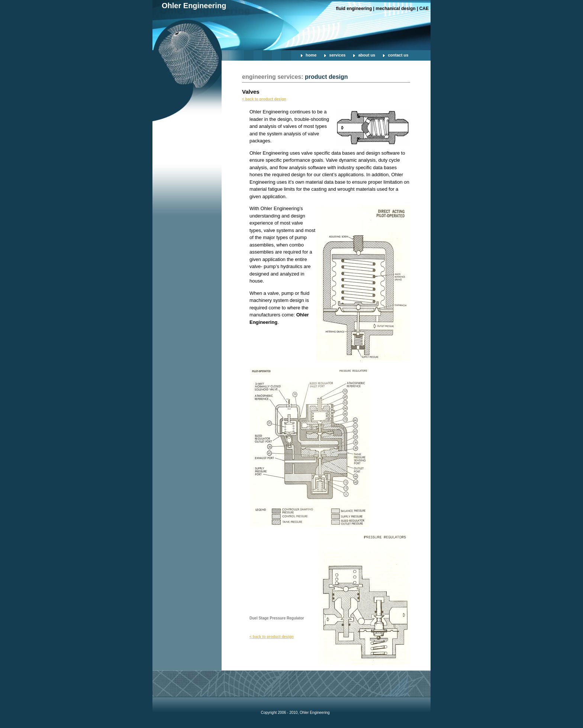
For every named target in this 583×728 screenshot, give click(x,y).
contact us (398, 55)
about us (367, 55)
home (311, 55)
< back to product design (264, 99)
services (337, 55)
